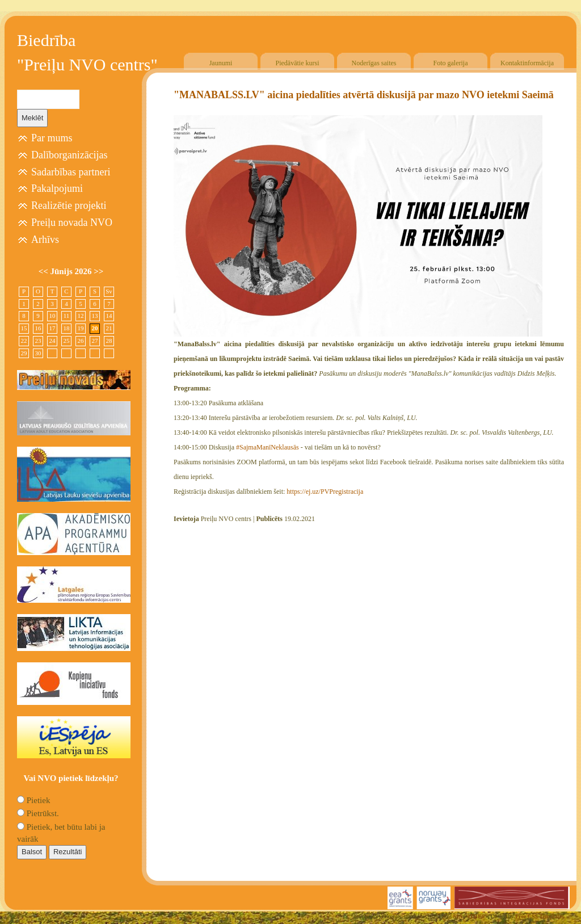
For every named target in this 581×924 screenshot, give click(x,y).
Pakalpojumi (57, 188)
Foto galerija (451, 63)
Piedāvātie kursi (298, 63)
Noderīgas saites (374, 63)
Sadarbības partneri (71, 172)
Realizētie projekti (69, 205)
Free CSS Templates (540, 916)
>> (98, 271)
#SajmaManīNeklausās (268, 447)
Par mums (52, 138)
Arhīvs (45, 240)
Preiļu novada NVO (72, 222)
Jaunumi (221, 63)
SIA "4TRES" (471, 916)
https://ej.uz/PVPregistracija (325, 492)
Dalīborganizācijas (70, 155)
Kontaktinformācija (527, 63)
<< (45, 271)
